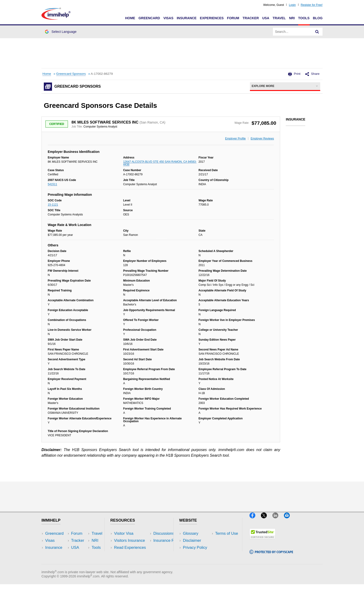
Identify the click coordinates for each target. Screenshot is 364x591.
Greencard (149, 18)
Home (130, 18)
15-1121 (53, 205)
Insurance (187, 18)
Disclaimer (192, 540)
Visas (168, 18)
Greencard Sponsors (71, 74)
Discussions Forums (132, 555)
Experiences (212, 18)
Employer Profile (235, 139)
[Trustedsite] (262, 541)
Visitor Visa (124, 533)
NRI (292, 18)
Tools (304, 18)
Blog (318, 18)
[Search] (317, 32)
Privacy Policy (195, 548)
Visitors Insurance (130, 540)
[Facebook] (255, 520)
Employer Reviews (262, 139)
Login (292, 5)
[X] (267, 520)
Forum (233, 18)
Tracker (251, 18)
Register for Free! (312, 5)
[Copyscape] (271, 556)
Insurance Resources (132, 562)
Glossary (191, 533)
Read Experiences (130, 548)
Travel (279, 18)
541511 (52, 184)
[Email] (289, 520)
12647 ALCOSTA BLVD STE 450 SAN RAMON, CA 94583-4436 (160, 163)
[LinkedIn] (278, 520)
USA (266, 18)
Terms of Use (194, 555)
